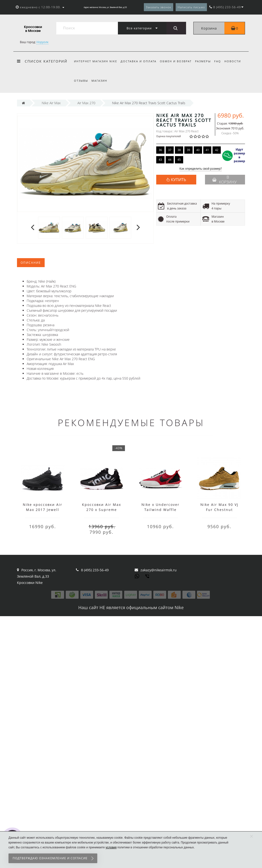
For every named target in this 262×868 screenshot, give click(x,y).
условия (111, 847)
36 (160, 150)
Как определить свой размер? (201, 169)
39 (188, 150)
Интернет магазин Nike (96, 61)
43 (160, 160)
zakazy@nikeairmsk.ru (159, 570)
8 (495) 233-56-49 (95, 570)
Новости (236, 61)
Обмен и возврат (177, 61)
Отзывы (81, 81)
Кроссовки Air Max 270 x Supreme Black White (102, 510)
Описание (31, 263)
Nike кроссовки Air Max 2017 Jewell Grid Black (43, 510)
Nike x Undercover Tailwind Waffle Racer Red (160, 510)
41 (207, 150)
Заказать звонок (159, 7)
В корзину (224, 180)
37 (170, 150)
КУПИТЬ (179, 180)
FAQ (221, 61)
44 (170, 160)
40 (198, 150)
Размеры (205, 61)
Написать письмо (191, 7)
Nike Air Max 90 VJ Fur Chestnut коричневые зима (219, 510)
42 (217, 150)
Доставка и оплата (139, 61)
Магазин (100, 81)
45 (179, 160)
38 (179, 150)
